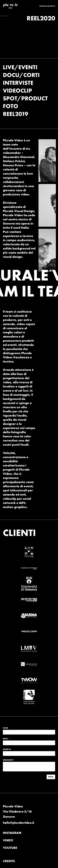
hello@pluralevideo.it (47, 6)
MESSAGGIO (8, 760)
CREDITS (9, 861)
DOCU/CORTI (21, 75)
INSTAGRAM (12, 833)
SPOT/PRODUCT (25, 98)
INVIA (51, 777)
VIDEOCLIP (17, 90)
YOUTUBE (10, 848)
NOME (5, 728)
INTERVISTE (18, 83)
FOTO (11, 106)
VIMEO (8, 840)
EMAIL (5, 739)
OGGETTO (7, 749)
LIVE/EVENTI (20, 67)
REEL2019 (16, 114)
